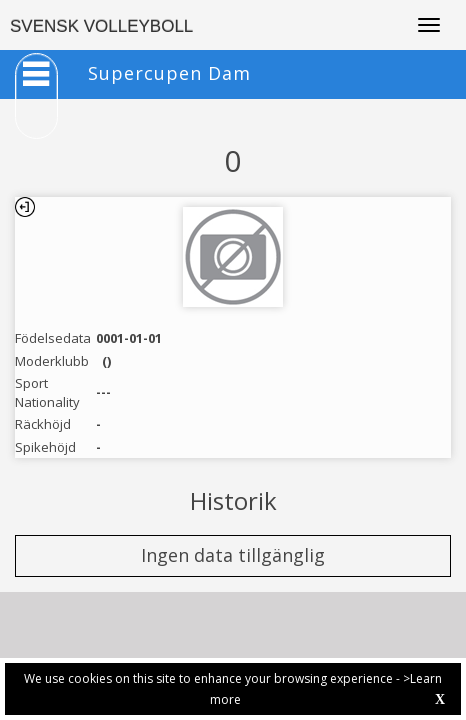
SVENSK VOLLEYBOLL (101, 26)
